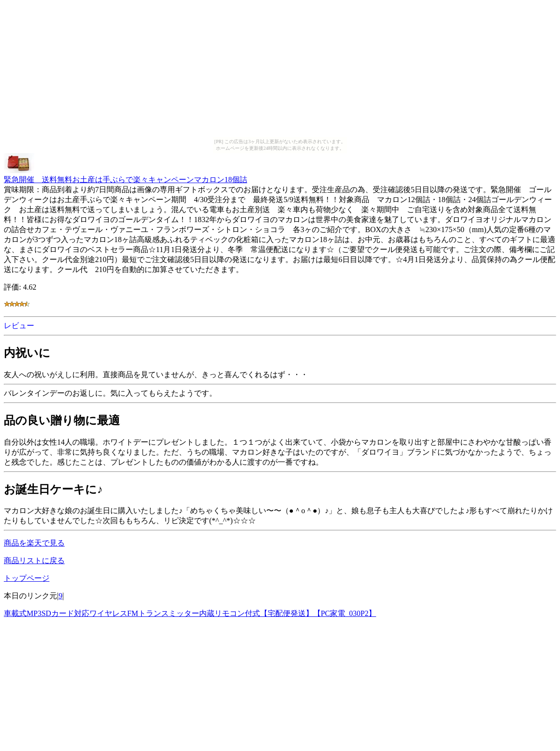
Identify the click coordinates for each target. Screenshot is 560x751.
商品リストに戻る (34, 561)
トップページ (27, 578)
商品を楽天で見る (34, 543)
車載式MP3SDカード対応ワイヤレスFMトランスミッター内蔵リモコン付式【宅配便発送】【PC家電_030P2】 (190, 613)
